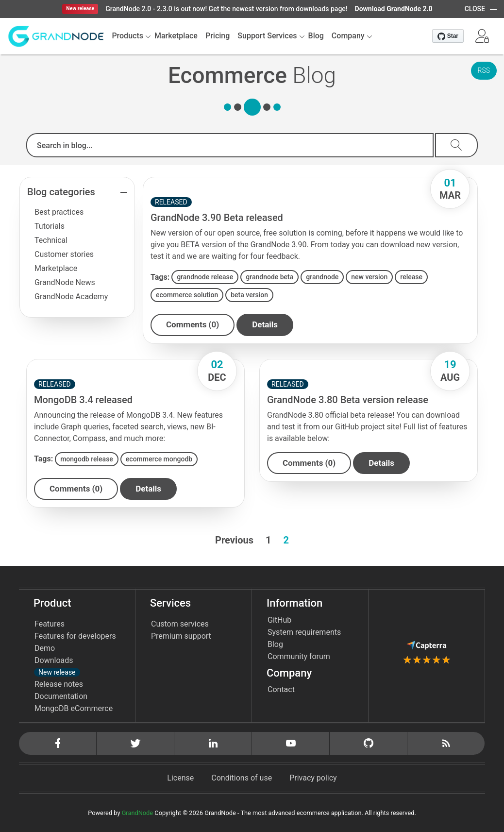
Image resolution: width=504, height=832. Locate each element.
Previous (234, 540)
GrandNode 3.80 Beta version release (348, 400)
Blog (275, 644)
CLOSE (475, 9)
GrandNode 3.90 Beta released (217, 218)
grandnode (322, 277)
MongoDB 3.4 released (83, 400)
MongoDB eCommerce (74, 708)
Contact (281, 689)
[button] (482, 36)
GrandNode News (65, 282)
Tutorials (50, 226)
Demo (45, 648)
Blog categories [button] (61, 192)
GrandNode (137, 813)
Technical (51, 240)
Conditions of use (242, 778)
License (180, 778)
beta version (249, 295)
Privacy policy (313, 778)
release (411, 277)
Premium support (181, 636)
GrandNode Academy (71, 297)
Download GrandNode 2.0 (394, 9)
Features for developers (75, 636)
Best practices (59, 212)
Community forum (299, 656)
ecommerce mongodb (159, 459)
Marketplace (56, 268)
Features (50, 624)
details (265, 324)
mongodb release (87, 459)
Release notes (59, 684)
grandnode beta (269, 277)
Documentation (61, 696)
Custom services (180, 624)
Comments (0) (193, 324)
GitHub (279, 620)
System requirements (304, 632)
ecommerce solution (187, 295)
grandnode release (205, 277)
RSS (484, 70)
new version (369, 277)
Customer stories (64, 254)
